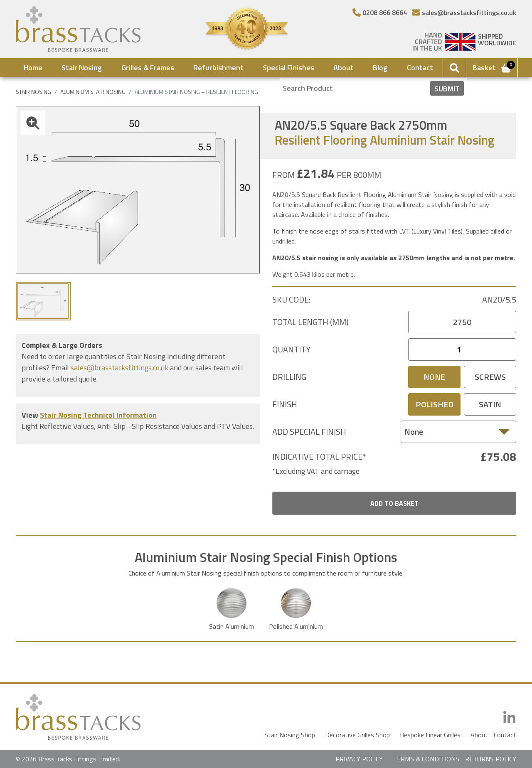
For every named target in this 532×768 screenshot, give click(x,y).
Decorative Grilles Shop (357, 735)
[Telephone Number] (380, 12)
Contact (420, 68)
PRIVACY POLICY (359, 759)
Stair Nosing (82, 68)
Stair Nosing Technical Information (98, 415)
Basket (492, 68)
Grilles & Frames (148, 68)
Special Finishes (288, 68)
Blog (380, 68)
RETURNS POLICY (491, 759)
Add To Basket (394, 503)
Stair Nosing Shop (290, 735)
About (344, 68)
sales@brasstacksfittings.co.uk (119, 368)
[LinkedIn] (509, 718)
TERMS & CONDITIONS (426, 759)
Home (33, 68)
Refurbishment (218, 68)
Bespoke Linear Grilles (430, 735)
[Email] (464, 12)
